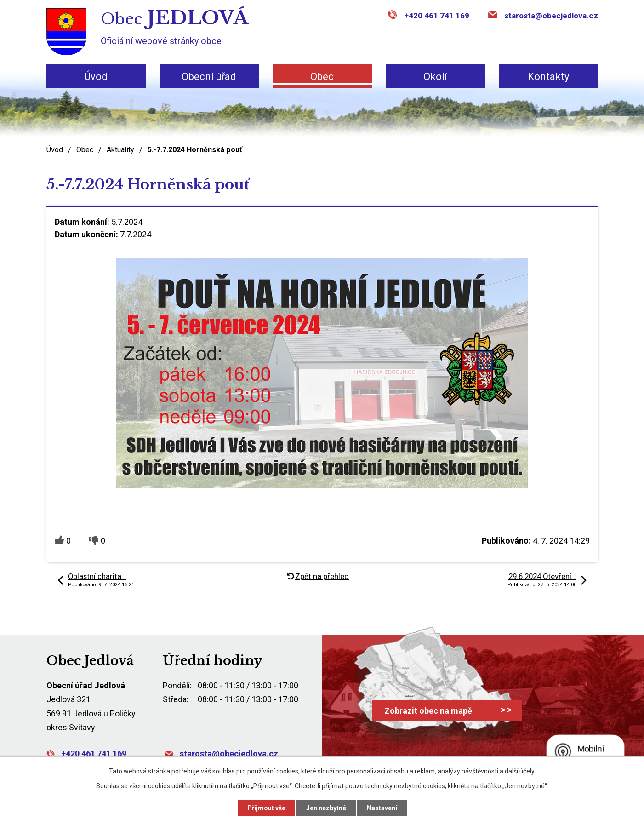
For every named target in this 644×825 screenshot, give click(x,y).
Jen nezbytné (326, 808)
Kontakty (548, 77)
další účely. (520, 771)
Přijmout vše (266, 808)
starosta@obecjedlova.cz (551, 16)
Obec (322, 77)
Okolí (435, 77)
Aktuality (120, 150)
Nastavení (382, 808)
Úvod (96, 77)
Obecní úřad (209, 77)
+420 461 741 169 (437, 16)
